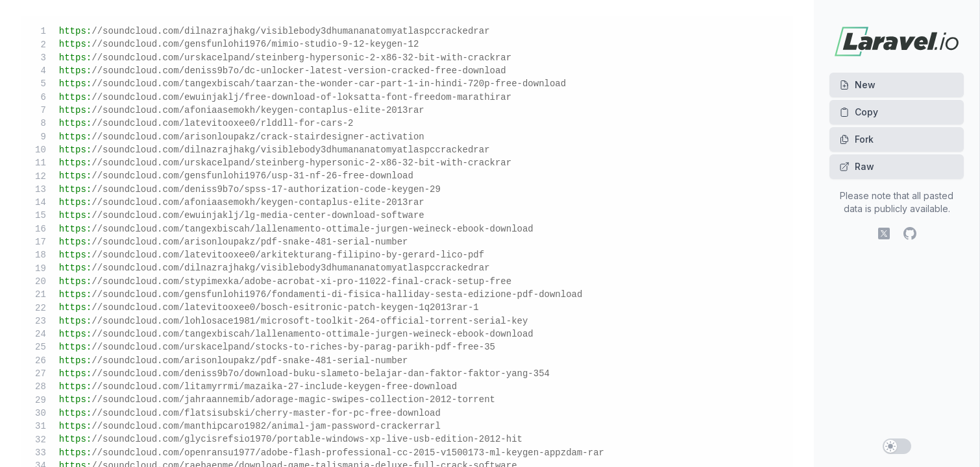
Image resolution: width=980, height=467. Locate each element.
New (857, 85)
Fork (856, 139)
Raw (857, 166)
